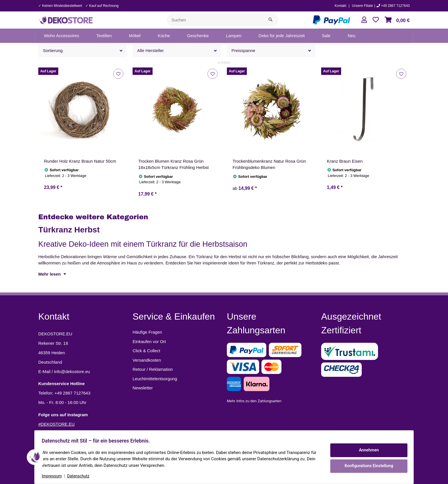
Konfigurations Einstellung (367, 465)
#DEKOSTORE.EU (56, 424)
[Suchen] (215, 20)
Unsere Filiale (362, 6)
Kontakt (340, 6)
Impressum (54, 476)
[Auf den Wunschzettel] (118, 74)
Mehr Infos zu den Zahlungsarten (254, 401)
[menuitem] (62, 36)
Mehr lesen (52, 274)
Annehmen (367, 451)
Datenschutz (80, 476)
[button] (364, 20)
